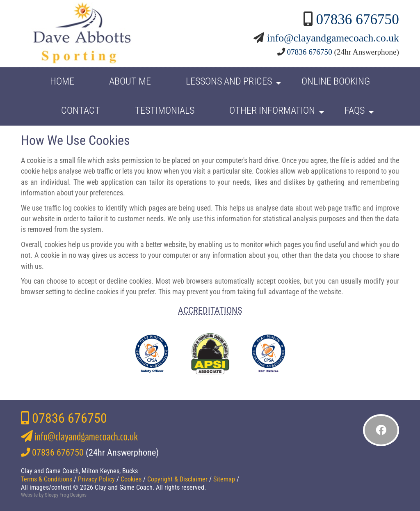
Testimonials (165, 110)
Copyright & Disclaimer (177, 479)
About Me (130, 81)
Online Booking (336, 81)
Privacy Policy (96, 479)
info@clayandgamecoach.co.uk (333, 38)
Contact (81, 110)
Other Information (272, 110)
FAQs (355, 110)
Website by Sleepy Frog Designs (54, 495)
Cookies (131, 479)
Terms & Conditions (47, 479)
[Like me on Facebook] (381, 430)
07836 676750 (357, 19)
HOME (62, 81)
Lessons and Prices (229, 81)
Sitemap (224, 479)
